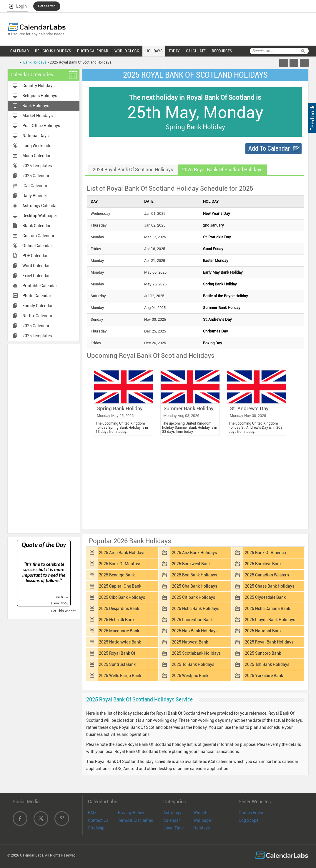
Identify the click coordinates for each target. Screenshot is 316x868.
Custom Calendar (38, 236)
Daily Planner (35, 196)
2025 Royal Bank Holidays (269, 642)
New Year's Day (217, 213)
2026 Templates (37, 166)
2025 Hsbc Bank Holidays (196, 608)
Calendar (172, 820)
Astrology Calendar (40, 206)
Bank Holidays (35, 62)
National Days (35, 136)
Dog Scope (248, 820)
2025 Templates (37, 336)
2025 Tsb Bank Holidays (267, 664)
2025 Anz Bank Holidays (194, 553)
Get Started (47, 6)
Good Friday (213, 249)
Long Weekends (37, 146)
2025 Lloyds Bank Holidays (270, 620)
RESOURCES (222, 51)
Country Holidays (38, 86)
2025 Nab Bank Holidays (195, 631)
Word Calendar (36, 266)
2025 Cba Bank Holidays (194, 586)
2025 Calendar (36, 326)
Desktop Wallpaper (40, 216)
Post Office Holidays (41, 126)
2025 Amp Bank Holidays (122, 553)
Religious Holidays (40, 96)
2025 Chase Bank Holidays (270, 586)
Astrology (172, 813)
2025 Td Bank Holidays (193, 664)
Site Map (96, 828)
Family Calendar (38, 306)
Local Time (173, 828)
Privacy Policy (131, 813)
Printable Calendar (40, 286)
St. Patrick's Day (217, 237)
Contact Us (98, 820)
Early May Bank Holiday (223, 272)
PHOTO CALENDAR (93, 51)
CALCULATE (196, 51)
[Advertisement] (44, 438)
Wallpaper (203, 820)
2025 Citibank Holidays (193, 597)
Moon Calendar (36, 156)
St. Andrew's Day (217, 319)
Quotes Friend (252, 813)
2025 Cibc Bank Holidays (122, 597)
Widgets (201, 813)
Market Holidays (38, 116)
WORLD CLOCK (127, 51)
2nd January (213, 225)
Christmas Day (216, 331)
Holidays (202, 828)
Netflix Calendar (37, 316)
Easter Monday (216, 261)
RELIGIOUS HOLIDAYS (53, 51)
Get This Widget (63, 611)
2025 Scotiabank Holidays (196, 653)
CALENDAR (20, 51)
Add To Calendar (269, 148)
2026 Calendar (36, 176)
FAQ (92, 813)
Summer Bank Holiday (222, 308)
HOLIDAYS (154, 51)
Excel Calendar (36, 276)
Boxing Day (213, 343)
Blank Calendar (36, 226)
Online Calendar (37, 246)
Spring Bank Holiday (220, 284)
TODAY (174, 51)
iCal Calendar (35, 186)
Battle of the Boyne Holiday (226, 296)
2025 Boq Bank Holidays (194, 575)
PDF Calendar (35, 256)
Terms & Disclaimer (136, 820)
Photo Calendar (37, 296)
